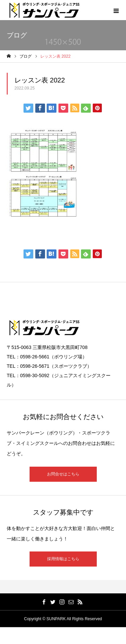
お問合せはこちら (63, 474)
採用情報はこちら (63, 559)
